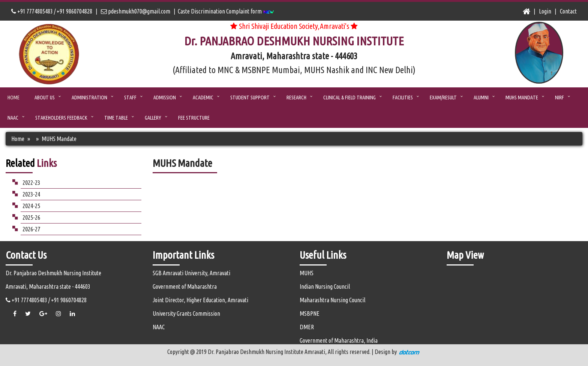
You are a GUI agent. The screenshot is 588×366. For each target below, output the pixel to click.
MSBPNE (310, 313)
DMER (307, 327)
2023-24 (31, 194)
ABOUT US (45, 97)
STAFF (130, 97)
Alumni (481, 97)
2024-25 (31, 206)
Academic (203, 97)
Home (13, 97)
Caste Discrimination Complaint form (226, 11)
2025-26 (31, 217)
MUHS (307, 273)
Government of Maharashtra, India (339, 340)
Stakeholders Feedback (61, 118)
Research (296, 97)
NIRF (559, 97)
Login (545, 11)
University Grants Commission (186, 313)
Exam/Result (443, 97)
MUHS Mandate (522, 97)
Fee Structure (194, 118)
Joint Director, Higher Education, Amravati (200, 300)
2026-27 (31, 229)
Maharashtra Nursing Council (332, 300)
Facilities (403, 97)
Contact (568, 11)
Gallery (153, 118)
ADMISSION (165, 97)
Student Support (250, 97)
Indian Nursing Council (325, 286)
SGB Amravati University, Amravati (191, 273)
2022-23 (31, 182)
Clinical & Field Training (349, 97)
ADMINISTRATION (89, 97)
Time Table (116, 118)
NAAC (13, 118)
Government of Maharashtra (185, 286)
